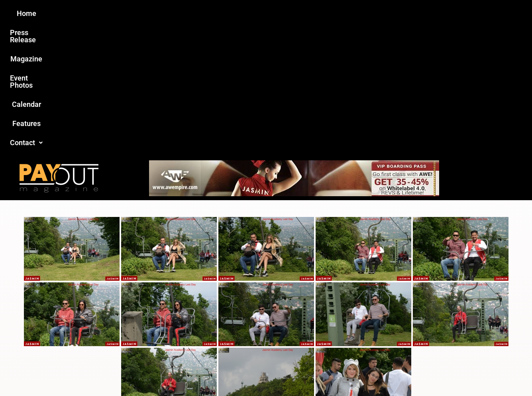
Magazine (221, 13)
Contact (400, 13)
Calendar (317, 13)
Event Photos (270, 13)
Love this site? (144, 336)
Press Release (170, 13)
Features (358, 13)
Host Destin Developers (439, 373)
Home (125, 13)
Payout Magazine (174, 373)
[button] (400, 14)
